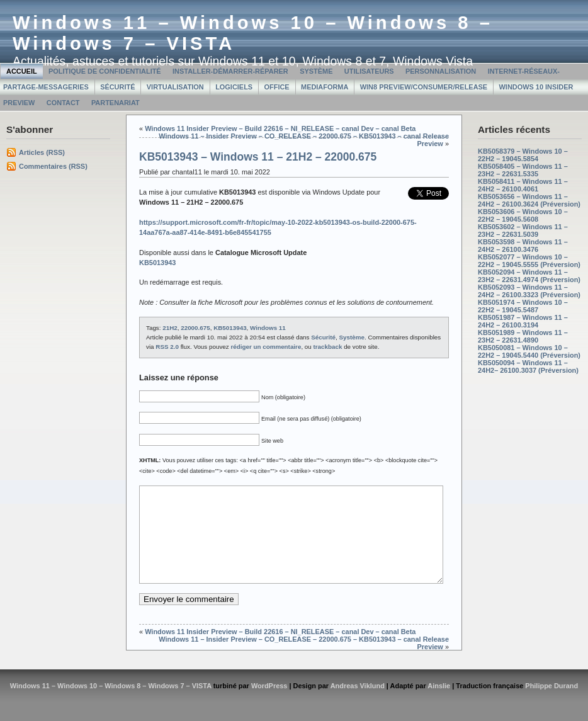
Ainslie (439, 705)
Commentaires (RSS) (53, 166)
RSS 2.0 (167, 347)
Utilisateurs (369, 71)
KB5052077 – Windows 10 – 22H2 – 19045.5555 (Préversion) (529, 261)
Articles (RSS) (42, 152)
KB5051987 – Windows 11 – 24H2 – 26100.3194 (523, 321)
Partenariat (116, 103)
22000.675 (195, 328)
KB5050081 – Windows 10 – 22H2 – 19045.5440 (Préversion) (529, 351)
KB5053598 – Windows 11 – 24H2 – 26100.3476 (523, 246)
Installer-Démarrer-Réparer (230, 71)
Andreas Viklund (358, 705)
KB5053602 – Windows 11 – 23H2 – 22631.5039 (523, 230)
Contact (63, 103)
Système (316, 71)
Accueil (22, 71)
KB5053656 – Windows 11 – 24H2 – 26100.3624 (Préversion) (529, 200)
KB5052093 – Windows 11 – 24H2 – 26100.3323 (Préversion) (529, 291)
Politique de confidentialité (105, 71)
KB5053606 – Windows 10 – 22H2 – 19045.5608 (523, 215)
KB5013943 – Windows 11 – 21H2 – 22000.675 (258, 157)
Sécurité (117, 87)
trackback (328, 347)
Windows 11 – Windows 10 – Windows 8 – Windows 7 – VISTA (111, 705)
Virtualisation (175, 87)
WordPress (269, 705)
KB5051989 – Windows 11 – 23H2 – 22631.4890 (523, 336)
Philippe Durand (551, 705)
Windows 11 (268, 328)
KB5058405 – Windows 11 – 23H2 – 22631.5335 (523, 170)
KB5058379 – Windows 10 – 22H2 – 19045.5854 (523, 155)
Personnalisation (441, 71)
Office (277, 87)
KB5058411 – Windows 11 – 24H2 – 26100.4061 (523, 185)
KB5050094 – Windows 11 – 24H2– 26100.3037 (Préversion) (528, 366)
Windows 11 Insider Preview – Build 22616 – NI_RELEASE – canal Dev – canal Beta (280, 128)
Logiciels (234, 87)
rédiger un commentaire (266, 347)
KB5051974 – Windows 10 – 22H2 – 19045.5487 (523, 306)
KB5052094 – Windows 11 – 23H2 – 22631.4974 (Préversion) (529, 276)
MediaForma (325, 87)
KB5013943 (230, 328)
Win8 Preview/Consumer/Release (424, 87)
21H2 (170, 328)
